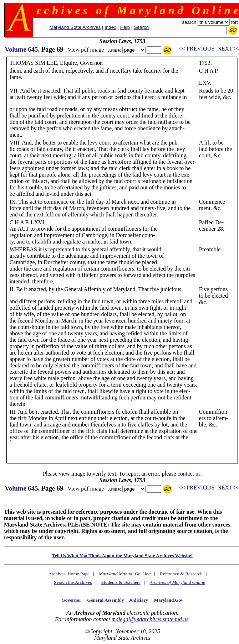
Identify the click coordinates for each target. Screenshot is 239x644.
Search (141, 27)
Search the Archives (73, 582)
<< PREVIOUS (197, 49)
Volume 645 (21, 49)
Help (125, 27)
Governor (71, 600)
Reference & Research (181, 574)
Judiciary (138, 600)
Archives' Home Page (69, 574)
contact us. (190, 474)
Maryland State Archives (75, 27)
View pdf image (86, 50)
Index (110, 27)
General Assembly (105, 600)
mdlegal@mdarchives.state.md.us (150, 619)
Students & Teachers (121, 582)
